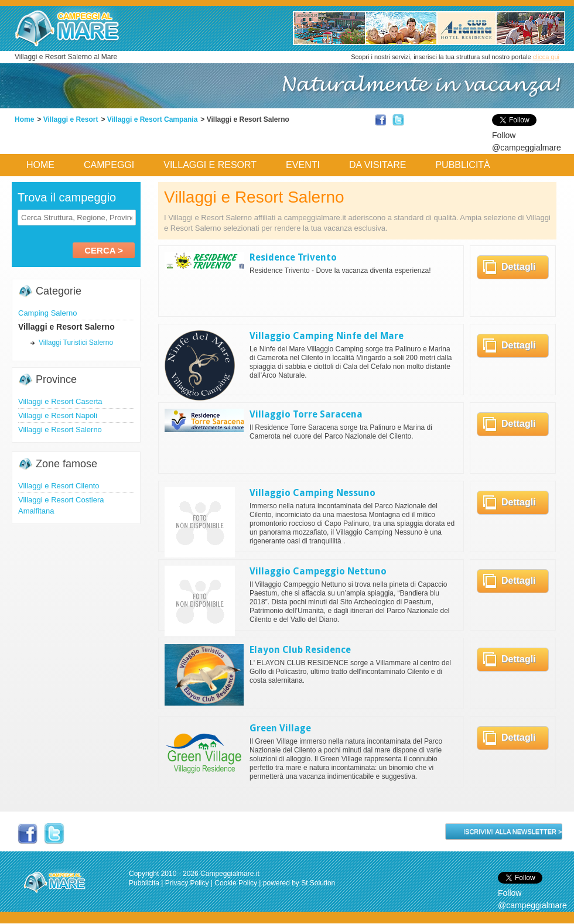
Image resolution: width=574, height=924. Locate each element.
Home (24, 119)
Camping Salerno (47, 313)
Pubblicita (144, 883)
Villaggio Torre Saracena (306, 414)
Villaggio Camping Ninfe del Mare (327, 336)
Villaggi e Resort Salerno (60, 430)
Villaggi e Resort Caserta (60, 401)
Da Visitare (378, 165)
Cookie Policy (236, 883)
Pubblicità (462, 165)
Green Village (280, 728)
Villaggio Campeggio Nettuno (318, 571)
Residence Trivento (293, 257)
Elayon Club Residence (300, 650)
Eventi (303, 165)
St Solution (318, 883)
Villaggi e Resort (71, 119)
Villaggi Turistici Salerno (76, 343)
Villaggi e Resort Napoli (58, 415)
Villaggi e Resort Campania (153, 119)
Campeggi (109, 165)
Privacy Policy (187, 883)
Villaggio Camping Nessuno (312, 493)
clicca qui (546, 57)
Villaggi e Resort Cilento (59, 486)
